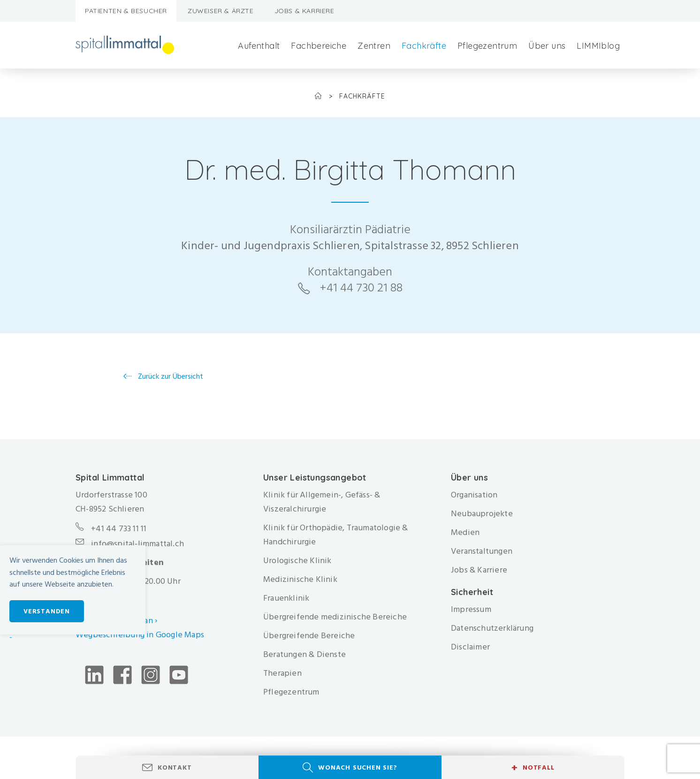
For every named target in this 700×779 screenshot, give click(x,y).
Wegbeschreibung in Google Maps (141, 635)
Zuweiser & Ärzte (221, 11)
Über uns (547, 46)
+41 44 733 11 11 (119, 529)
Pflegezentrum (487, 46)
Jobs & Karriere (304, 11)
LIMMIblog (598, 46)
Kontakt (175, 768)
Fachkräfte (424, 46)
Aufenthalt (259, 46)
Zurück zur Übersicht (170, 376)
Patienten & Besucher (126, 11)
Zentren (374, 46)
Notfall (533, 768)
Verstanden (47, 611)
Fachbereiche (319, 46)
